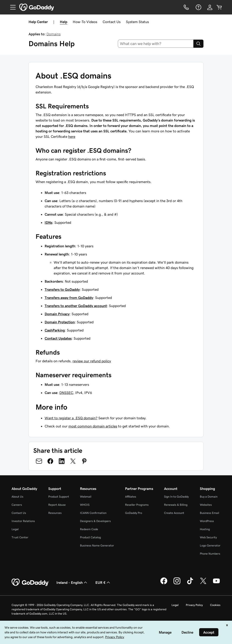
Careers (17, 505)
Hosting (205, 529)
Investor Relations (23, 521)
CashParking (55, 330)
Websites (206, 505)
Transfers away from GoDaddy (69, 298)
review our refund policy (92, 361)
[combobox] (156, 44)
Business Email (209, 513)
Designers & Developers (95, 521)
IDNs (48, 222)
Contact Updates (58, 338)
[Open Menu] (11, 7)
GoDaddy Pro (134, 513)
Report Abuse (57, 505)
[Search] (198, 44)
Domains (53, 34)
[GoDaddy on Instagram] (177, 584)
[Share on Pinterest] (84, 461)
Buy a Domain (209, 497)
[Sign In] (210, 7)
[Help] (198, 7)
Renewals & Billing (176, 505)
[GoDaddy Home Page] (30, 582)
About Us (17, 497)
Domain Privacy (57, 314)
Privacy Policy (194, 605)
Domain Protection (60, 322)
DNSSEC (66, 393)
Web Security (208, 537)
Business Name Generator (97, 545)
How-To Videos (85, 22)
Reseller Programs (137, 505)
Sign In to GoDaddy (176, 497)
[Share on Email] (39, 461)
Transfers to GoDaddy (62, 289)
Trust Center (20, 537)
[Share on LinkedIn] (62, 461)
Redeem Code (89, 529)
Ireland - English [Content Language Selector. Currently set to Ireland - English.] (72, 582)
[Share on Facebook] (50, 461)
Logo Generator (210, 545)
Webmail (86, 497)
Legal (15, 529)
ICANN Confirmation (93, 513)
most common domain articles (93, 426)
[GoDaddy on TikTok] (190, 584)
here (72, 136)
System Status (137, 22)
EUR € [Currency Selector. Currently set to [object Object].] (103, 582)
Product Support (59, 497)
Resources (55, 513)
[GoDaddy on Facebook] (164, 584)
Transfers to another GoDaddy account (76, 306)
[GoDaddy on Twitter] (203, 584)
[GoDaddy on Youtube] (216, 584)
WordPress (207, 521)
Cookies (215, 605)
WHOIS (85, 505)
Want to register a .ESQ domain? (71, 418)
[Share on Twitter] (73, 461)
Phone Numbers (210, 554)
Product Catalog (90, 537)
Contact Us (112, 22)
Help (64, 22)
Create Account (174, 513)
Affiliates (131, 497)
